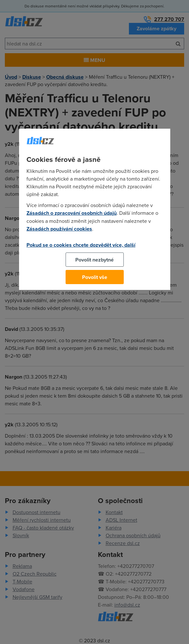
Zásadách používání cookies (59, 229)
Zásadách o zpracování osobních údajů (72, 213)
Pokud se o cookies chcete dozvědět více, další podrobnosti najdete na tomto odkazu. (81, 249)
